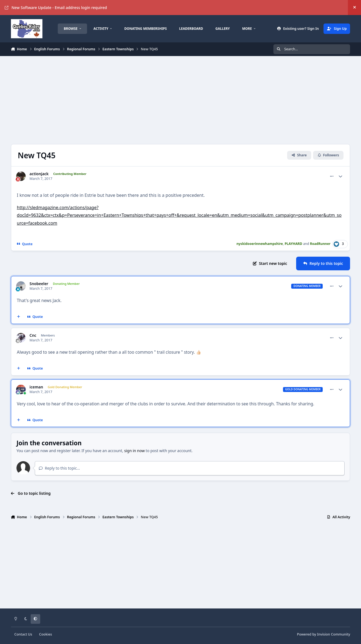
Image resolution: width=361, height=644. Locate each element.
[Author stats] (340, 176)
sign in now (135, 451)
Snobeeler (39, 284)
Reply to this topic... (59, 468)
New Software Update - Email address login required (56, 8)
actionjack (39, 174)
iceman (36, 387)
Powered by (324, 634)
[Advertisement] (175, 100)
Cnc (33, 335)
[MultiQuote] (18, 317)
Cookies (46, 634)
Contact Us (23, 634)
